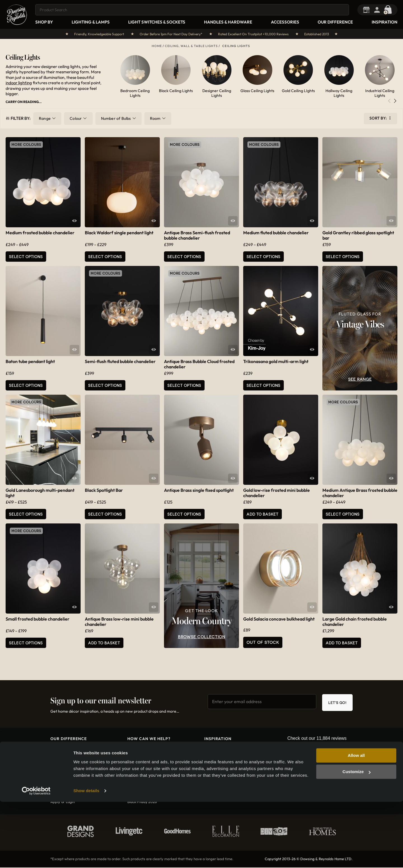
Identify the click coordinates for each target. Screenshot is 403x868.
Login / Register (381, 10)
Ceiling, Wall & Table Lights (191, 46)
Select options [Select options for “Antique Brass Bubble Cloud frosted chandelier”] (184, 385)
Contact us (136, 749)
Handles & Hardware (228, 22)
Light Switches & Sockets (157, 22)
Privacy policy (139, 787)
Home (157, 46)
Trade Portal (370, 10)
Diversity (58, 780)
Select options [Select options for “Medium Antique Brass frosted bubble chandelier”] (343, 514)
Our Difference (335, 22)
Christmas (213, 772)
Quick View (74, 221)
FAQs (132, 795)
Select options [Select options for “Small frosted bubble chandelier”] (26, 643)
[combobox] (193, 10)
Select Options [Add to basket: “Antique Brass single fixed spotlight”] (184, 514)
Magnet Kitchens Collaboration (230, 764)
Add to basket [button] (263, 514)
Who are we (61, 764)
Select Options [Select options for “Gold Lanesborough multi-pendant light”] (26, 514)
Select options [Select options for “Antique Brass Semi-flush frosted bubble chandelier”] (184, 257)
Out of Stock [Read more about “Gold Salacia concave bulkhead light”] (263, 642)
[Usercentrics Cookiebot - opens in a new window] (36, 857)
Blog (208, 749)
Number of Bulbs (116, 118)
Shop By (44, 22)
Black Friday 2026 (142, 802)
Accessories (285, 22)
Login (70, 802)
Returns (134, 757)
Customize (357, 838)
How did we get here (68, 757)
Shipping (134, 764)
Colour (76, 118)
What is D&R (61, 749)
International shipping (145, 772)
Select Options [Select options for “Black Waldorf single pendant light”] (105, 257)
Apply (55, 802)
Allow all (356, 822)
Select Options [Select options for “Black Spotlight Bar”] (105, 514)
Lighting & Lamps (91, 22)
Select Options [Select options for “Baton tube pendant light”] (26, 385)
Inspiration (385, 22)
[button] (395, 102)
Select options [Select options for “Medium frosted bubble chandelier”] (26, 257)
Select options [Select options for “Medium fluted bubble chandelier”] (263, 257)
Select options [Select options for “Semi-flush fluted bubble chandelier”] (105, 385)
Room (155, 118)
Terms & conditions (143, 780)
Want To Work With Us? (70, 772)
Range (45, 118)
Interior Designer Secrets (224, 757)
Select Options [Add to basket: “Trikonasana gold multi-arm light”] (263, 385)
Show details (86, 857)
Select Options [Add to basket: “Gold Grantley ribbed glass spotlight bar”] (343, 257)
